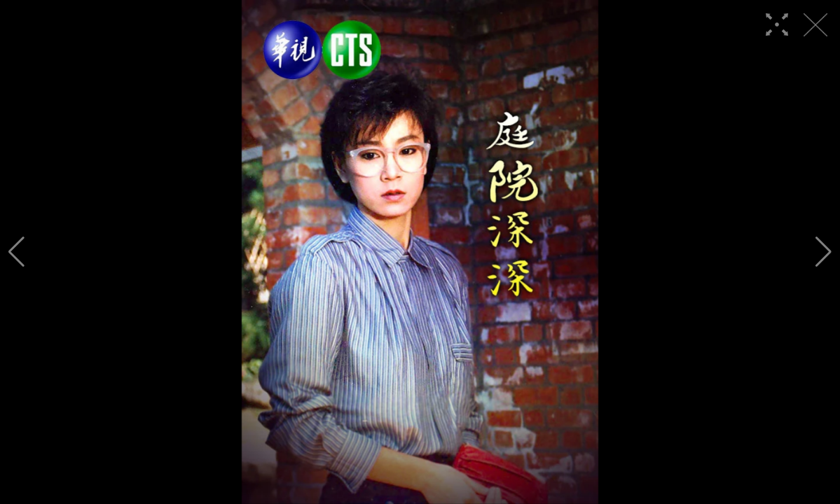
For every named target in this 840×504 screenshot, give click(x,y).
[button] (16, 252)
